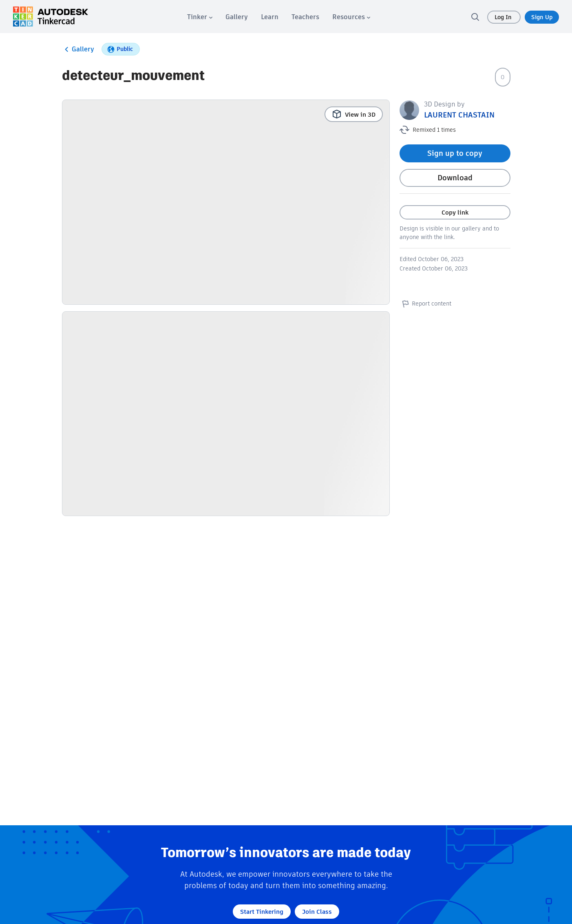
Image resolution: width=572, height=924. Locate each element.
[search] (475, 17)
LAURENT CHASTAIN (459, 115)
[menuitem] (200, 17)
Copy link (455, 212)
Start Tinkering (262, 912)
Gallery (78, 49)
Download (455, 178)
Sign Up (542, 17)
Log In (504, 17)
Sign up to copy (455, 153)
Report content (425, 304)
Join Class (317, 912)
